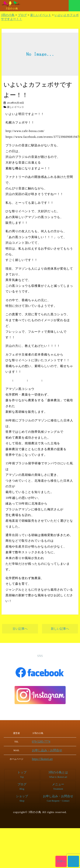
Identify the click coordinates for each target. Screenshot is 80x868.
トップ (22, 773)
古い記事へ (20, 629)
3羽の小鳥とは (58, 773)
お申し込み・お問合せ (47, 750)
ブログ (22, 785)
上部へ (73, 861)
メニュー (74, 6)
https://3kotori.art (44, 758)
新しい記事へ (60, 629)
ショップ (22, 797)
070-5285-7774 (43, 741)
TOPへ (61, 861)
